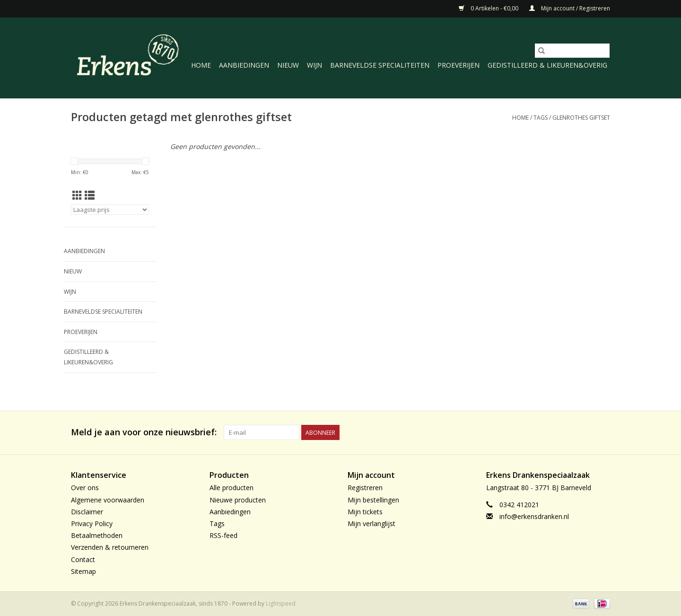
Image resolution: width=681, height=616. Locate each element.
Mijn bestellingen (373, 500)
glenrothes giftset (581, 118)
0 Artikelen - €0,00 (489, 8)
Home (201, 65)
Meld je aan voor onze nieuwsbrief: (144, 432)
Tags (541, 118)
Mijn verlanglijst (371, 524)
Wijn (314, 65)
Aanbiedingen (244, 65)
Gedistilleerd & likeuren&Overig (547, 65)
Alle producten (231, 488)
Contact (83, 559)
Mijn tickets (365, 512)
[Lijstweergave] (90, 195)
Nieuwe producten (238, 500)
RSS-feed (223, 535)
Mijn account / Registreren (570, 8)
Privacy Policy (92, 524)
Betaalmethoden (97, 535)
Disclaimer (87, 512)
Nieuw (288, 65)
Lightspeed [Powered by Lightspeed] (281, 603)
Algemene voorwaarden (108, 500)
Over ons (85, 488)
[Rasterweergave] (77, 195)
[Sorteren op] (110, 210)
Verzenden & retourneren (110, 547)
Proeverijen (458, 65)
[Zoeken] (572, 51)
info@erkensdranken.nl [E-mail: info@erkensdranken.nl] (534, 516)
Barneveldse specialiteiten (380, 65)
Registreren (365, 488)
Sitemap (83, 571)
